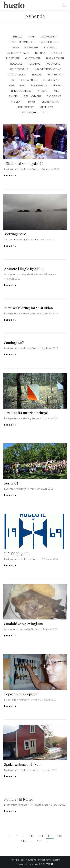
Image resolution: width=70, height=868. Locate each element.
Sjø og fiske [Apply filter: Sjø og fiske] (54, 96)
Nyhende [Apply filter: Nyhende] (42, 91)
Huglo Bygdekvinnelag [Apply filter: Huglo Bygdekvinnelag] (48, 69)
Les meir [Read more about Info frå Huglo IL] (10, 565)
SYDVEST (48, 864)
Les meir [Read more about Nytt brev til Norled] (10, 811)
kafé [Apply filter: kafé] (12, 85)
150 (39, 841)
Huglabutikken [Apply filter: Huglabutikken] (55, 58)
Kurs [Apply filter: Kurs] (23, 85)
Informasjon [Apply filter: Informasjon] (55, 75)
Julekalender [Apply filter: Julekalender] (29, 80)
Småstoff (9, 239)
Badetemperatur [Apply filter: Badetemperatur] (50, 42)
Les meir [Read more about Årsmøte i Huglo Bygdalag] (10, 285)
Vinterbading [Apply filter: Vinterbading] (30, 113)
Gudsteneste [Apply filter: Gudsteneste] (33, 58)
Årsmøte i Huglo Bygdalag (24, 269)
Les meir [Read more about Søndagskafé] (10, 354)
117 (23, 841)
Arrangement (11, 274)
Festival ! (11, 483)
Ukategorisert (11, 169)
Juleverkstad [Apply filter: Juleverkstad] (51, 80)
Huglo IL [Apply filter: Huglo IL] (37, 75)
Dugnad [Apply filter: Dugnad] (40, 53)
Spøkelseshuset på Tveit (23, 764)
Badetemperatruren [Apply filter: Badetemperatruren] (22, 42)
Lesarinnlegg (11, 805)
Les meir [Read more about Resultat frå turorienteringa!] (10, 425)
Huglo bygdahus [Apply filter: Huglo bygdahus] (19, 69)
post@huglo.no (29, 860)
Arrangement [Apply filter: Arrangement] (49, 37)
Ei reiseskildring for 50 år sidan (29, 308)
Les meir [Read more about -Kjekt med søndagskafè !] (10, 175)
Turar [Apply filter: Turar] (31, 102)
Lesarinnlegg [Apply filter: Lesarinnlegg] (39, 85)
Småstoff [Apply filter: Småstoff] (17, 102)
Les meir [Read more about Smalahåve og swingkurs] (10, 635)
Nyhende (9, 489)
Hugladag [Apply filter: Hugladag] (16, 64)
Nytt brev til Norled (19, 799)
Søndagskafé (14, 343)
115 (50, 836)
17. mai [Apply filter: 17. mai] (32, 37)
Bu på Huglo (10, 700)
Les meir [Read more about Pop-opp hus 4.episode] (10, 706)
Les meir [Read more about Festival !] (10, 495)
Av (30, 169)
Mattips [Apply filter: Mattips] (57, 85)
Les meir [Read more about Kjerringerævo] (10, 246)
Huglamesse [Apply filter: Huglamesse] (53, 64)
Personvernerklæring (49, 860)
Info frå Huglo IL (17, 553)
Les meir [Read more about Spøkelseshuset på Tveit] (10, 776)
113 (31, 836)
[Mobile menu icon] (64, 5)
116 (59, 836)
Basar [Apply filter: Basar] (16, 47)
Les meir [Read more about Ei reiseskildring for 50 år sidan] (10, 320)
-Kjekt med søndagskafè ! (24, 164)
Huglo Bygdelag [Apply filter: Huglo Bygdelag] (17, 75)
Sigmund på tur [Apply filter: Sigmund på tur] (32, 96)
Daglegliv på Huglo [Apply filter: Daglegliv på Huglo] (18, 53)
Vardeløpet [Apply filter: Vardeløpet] (46, 107)
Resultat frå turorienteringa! (26, 413)
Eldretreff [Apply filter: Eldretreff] (57, 53)
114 (41, 836)
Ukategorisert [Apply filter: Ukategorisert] (25, 107)
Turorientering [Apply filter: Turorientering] (50, 102)
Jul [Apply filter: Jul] (13, 80)
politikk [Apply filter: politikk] (13, 96)
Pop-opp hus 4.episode (22, 694)
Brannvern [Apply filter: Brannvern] (31, 47)
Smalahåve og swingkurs (23, 624)
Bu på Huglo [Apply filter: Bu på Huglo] (51, 47)
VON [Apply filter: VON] (46, 113)
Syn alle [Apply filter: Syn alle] (18, 37)
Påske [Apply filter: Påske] (56, 91)
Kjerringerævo (15, 234)
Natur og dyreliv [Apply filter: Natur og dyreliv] (21, 91)
